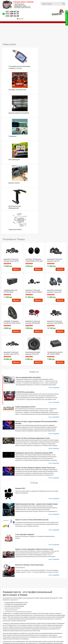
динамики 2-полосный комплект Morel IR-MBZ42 (34, 192)
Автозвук (39, 609)
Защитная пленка (46, 130)
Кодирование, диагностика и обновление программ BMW (34, 354)
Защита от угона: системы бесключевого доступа (32, 421)
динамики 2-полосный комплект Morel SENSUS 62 (55, 224)
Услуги (6, 616)
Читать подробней (54, 289)
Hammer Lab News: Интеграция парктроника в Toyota (33, 339)
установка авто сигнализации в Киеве (15, 505)
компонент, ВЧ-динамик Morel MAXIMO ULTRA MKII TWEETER (34, 162)
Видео (6, 624)
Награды (7, 627)
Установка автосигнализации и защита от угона (17, 62)
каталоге (14, 558)
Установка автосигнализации (13, 609)
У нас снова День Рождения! (25, 435)
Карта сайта (7, 633)
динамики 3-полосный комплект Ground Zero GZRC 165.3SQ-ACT (54, 193)
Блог (5, 625)
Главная (6, 614)
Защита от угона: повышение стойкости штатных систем (34, 450)
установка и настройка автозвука (14, 507)
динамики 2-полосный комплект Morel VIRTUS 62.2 (11, 162)
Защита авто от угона (29, 609)
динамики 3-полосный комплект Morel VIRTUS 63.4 (11, 255)
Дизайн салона (45, 107)
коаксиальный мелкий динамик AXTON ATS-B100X (33, 255)
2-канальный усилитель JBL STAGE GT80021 (55, 254)
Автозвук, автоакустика (48, 61)
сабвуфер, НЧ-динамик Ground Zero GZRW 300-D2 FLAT (12, 224)
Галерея (6, 629)
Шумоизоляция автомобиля (17, 84)
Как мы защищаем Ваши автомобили (28, 278)
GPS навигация (12, 107)
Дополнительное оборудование (13, 131)
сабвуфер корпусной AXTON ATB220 (10, 192)
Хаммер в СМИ (20, 389)
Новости (6, 622)
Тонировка (43, 84)
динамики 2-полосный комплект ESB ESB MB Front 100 (33, 224)
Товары (6, 618)
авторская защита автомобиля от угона (16, 504)
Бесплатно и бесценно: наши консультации (29, 466)
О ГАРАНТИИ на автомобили (25, 293)
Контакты (7, 631)
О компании (7, 620)
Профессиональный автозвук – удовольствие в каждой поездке (36, 405)
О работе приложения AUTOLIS (25, 308)
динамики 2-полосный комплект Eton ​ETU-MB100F (54, 162)
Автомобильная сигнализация (13, 611)
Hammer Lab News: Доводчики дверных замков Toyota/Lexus (35, 369)
